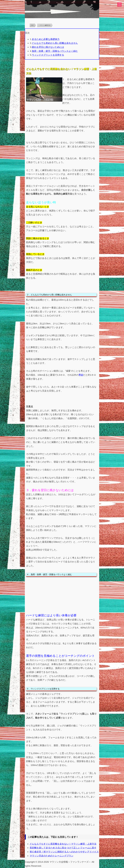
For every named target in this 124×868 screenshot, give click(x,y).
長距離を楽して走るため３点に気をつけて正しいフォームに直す (63, 848)
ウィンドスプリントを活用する (48, 55)
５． (29, 689)
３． (29, 490)
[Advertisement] (61, 595)
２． (29, 295)
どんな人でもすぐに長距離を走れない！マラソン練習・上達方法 (63, 844)
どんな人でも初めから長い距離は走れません (55, 43)
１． (65, 79)
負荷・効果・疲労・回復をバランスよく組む (55, 51)
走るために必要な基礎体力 (46, 39)
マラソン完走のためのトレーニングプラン (52, 856)
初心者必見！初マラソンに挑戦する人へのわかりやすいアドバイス (64, 852)
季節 (81, 375)
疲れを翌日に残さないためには (48, 47)
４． (29, 574)
